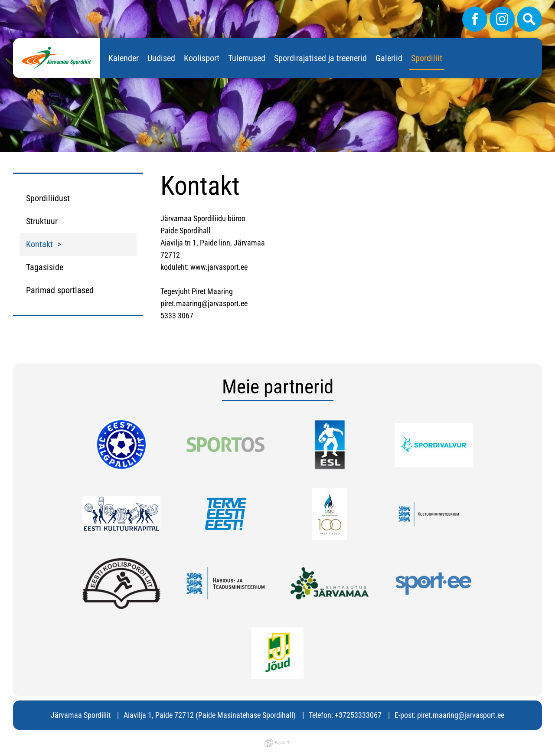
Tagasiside (45, 267)
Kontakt (39, 244)
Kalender (124, 58)
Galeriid (389, 58)
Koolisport (202, 58)
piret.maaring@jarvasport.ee (461, 715)
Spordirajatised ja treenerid (320, 58)
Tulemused (247, 58)
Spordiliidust (48, 198)
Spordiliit (427, 58)
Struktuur (42, 221)
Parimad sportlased (60, 290)
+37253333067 (358, 715)
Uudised (161, 58)
